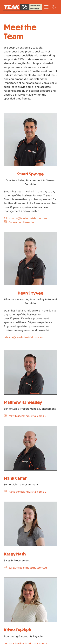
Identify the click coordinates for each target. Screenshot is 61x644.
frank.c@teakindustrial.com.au (27, 492)
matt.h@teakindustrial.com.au (27, 416)
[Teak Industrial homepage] (23, 7)
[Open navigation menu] (46, 7)
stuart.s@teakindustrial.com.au (28, 218)
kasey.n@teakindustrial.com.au (28, 568)
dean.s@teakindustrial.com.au (24, 337)
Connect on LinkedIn (21, 222)
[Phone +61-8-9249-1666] (54, 7)
